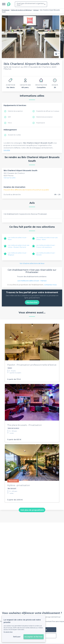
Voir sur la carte (10, 178)
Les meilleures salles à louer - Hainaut (32, 281)
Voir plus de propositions (32, 510)
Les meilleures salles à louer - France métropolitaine (46, 246)
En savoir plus (8, 632)
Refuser (17, 637)
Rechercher (32, 302)
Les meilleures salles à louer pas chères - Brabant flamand (19, 246)
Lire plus (7, 150)
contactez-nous (50, 285)
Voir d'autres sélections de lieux (32, 263)
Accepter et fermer (34, 637)
